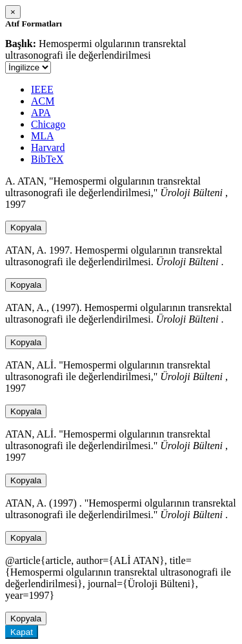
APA (41, 113)
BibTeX (47, 159)
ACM (43, 101)
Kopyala (26, 227)
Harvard (48, 147)
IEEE (42, 89)
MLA (43, 136)
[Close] (13, 12)
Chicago (48, 124)
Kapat (22, 632)
